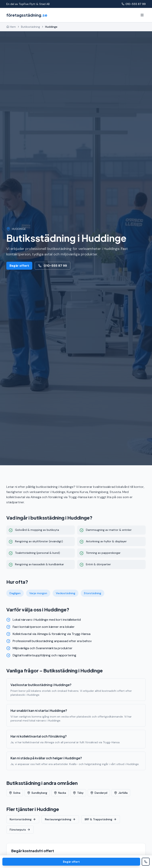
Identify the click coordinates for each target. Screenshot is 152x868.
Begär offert (19, 266)
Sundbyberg (37, 793)
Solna (15, 793)
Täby (78, 793)
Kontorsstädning (23, 819)
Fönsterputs (20, 830)
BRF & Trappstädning (101, 819)
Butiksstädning (30, 27)
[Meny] (142, 15)
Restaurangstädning (60, 819)
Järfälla (121, 793)
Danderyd (99, 793)
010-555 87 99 (134, 4)
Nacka (60, 793)
